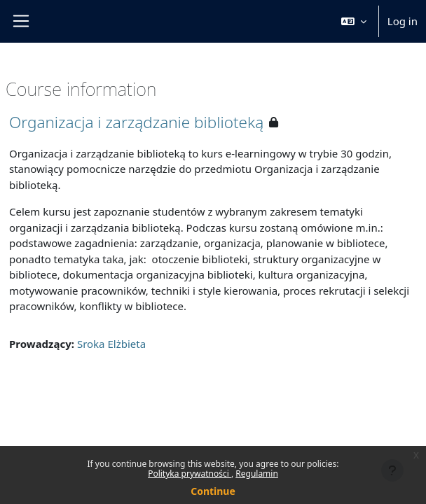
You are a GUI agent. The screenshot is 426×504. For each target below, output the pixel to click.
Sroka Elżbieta (111, 344)
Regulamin (257, 474)
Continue (213, 491)
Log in (403, 21)
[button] (354, 21)
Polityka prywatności (190, 474)
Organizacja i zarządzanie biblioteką (136, 122)
